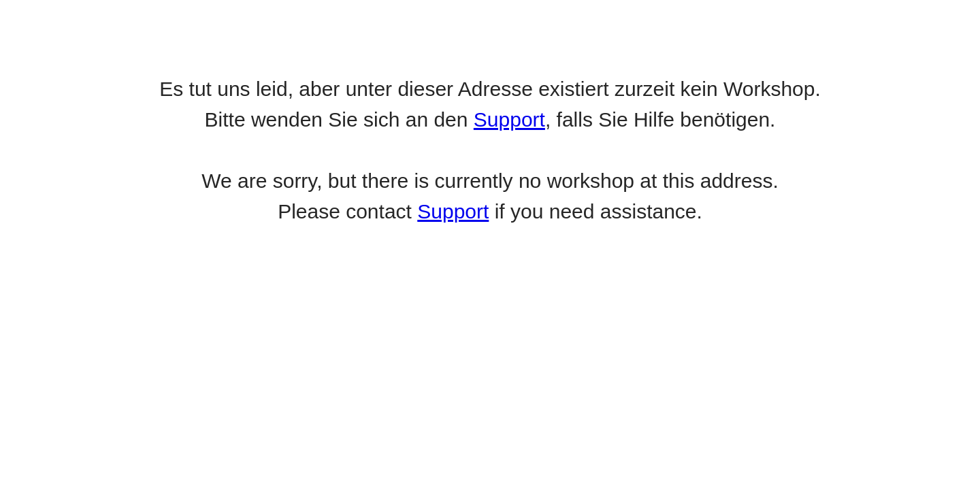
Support (509, 119)
